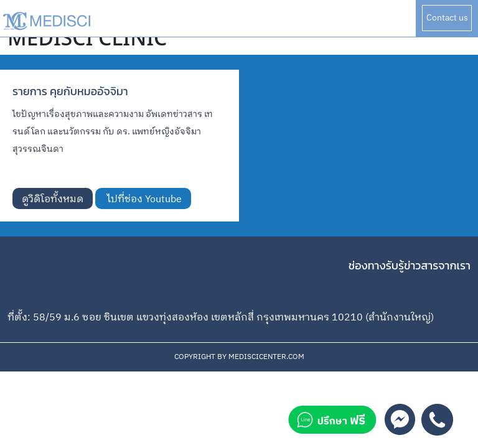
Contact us (447, 18)
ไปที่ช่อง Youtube (143, 199)
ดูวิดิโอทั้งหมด (53, 199)
